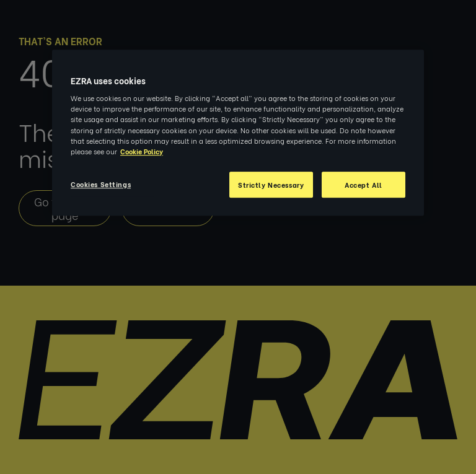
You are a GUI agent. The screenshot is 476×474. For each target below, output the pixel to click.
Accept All (364, 184)
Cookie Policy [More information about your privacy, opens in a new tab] (142, 151)
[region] (238, 133)
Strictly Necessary (271, 184)
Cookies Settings (101, 184)
